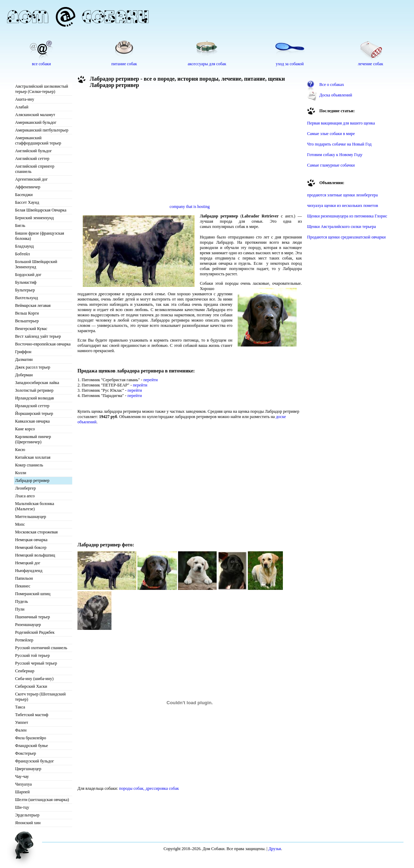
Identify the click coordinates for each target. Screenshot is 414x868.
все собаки (41, 64)
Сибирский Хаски (31, 686)
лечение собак (371, 64)
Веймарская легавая (33, 305)
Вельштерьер (27, 321)
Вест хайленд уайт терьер (38, 336)
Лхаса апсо (25, 496)
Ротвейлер (24, 640)
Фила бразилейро (31, 738)
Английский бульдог (33, 151)
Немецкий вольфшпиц (35, 555)
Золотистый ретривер (34, 390)
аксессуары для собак (207, 64)
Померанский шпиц (33, 594)
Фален (21, 730)
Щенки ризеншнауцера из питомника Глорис (347, 216)
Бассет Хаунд (27, 202)
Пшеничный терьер (32, 617)
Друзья (275, 849)
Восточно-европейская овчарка (43, 344)
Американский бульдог (36, 122)
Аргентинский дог (31, 179)
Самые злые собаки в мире (331, 134)
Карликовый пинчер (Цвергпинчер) (33, 439)
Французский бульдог (35, 761)
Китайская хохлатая (33, 457)
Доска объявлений (336, 95)
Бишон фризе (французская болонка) (40, 236)
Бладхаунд (24, 246)
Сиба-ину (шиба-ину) (34, 679)
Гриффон (23, 352)
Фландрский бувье (32, 746)
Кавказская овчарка (32, 421)
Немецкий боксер (31, 547)
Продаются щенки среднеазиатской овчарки (346, 237)
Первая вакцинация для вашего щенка (341, 123)
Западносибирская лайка (37, 383)
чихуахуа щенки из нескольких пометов (342, 206)
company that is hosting (190, 207)
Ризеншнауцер (28, 625)
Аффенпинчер (28, 187)
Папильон (24, 578)
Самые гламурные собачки (331, 165)
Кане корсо (25, 429)
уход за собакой (290, 64)
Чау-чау (22, 776)
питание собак (124, 64)
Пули (20, 609)
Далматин (24, 359)
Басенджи (24, 195)
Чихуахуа (23, 784)
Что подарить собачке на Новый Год (339, 144)
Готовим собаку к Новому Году (335, 155)
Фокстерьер (26, 753)
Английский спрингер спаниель (35, 169)
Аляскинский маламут (35, 115)
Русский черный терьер (36, 663)
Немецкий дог (28, 563)
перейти (151, 380)
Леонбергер (25, 488)
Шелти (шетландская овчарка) (42, 800)
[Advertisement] (162, 148)
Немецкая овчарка (31, 540)
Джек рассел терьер (33, 367)
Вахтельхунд (26, 298)
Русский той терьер (32, 655)
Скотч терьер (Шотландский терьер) (40, 697)
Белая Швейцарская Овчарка (41, 210)
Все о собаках (332, 85)
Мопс (20, 524)
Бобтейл (22, 254)
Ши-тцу (22, 807)
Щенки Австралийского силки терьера (341, 227)
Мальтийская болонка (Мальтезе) (35, 506)
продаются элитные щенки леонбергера (342, 195)
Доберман (24, 375)
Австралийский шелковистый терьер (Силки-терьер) (42, 89)
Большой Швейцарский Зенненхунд (36, 264)
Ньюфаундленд (29, 571)
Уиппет (22, 722)
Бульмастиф (26, 282)
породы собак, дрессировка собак (149, 788)
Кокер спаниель (29, 465)
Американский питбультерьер (42, 130)
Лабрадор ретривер (32, 480)
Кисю (20, 450)
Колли (21, 473)
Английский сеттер (32, 159)
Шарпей (22, 792)
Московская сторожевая (36, 532)
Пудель (22, 601)
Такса (20, 707)
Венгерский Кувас (31, 329)
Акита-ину (25, 99)
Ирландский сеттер (32, 406)
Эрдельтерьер (27, 815)
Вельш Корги (27, 313)
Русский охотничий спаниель (41, 648)
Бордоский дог (28, 275)
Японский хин (28, 823)
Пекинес (23, 586)
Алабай (22, 107)
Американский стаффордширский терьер (38, 140)
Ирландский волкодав (35, 398)
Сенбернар (25, 671)
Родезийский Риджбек (35, 632)
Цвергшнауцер (28, 769)
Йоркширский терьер (34, 413)
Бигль (20, 226)
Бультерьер (25, 290)
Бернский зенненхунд (34, 218)
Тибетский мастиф (32, 715)
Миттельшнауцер (31, 517)
